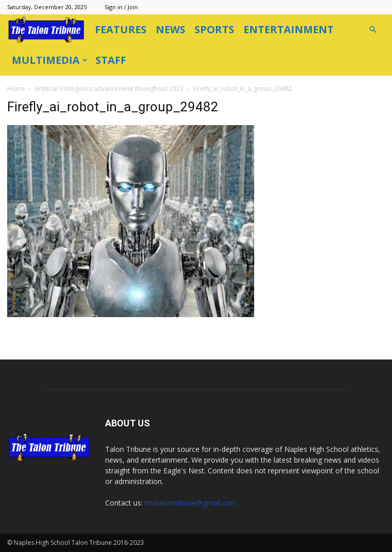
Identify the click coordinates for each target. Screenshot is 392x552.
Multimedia (50, 60)
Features (121, 29)
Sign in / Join (121, 7)
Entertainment (289, 29)
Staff (111, 60)
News (170, 29)
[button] (373, 30)
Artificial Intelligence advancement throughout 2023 (109, 89)
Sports (214, 29)
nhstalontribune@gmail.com (191, 503)
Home (16, 89)
